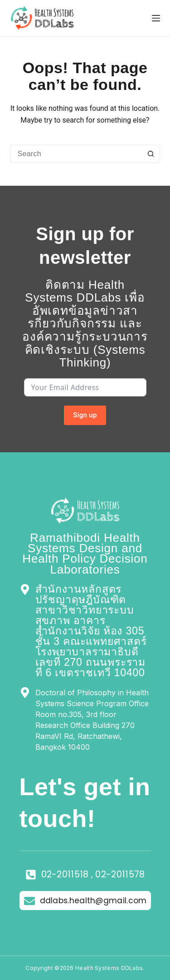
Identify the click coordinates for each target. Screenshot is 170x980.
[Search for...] (76, 154)
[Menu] (156, 18)
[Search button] (151, 154)
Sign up (85, 415)
